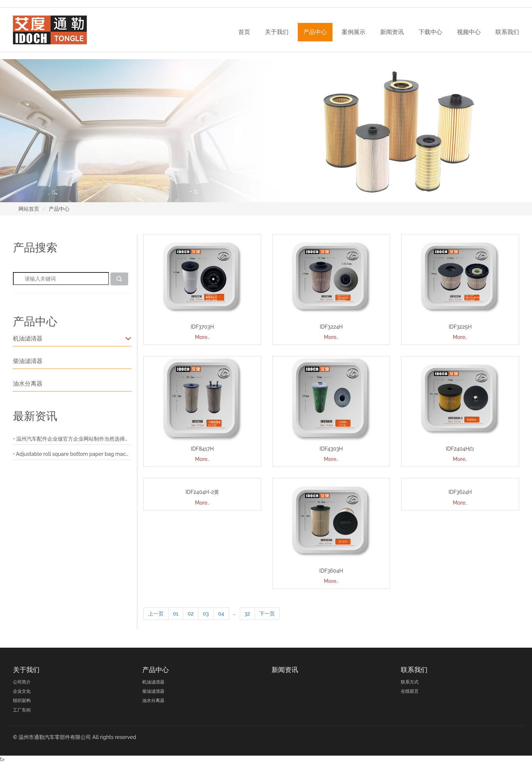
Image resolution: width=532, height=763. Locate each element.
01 (176, 614)
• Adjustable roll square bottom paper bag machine (72, 454)
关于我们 (26, 670)
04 (221, 614)
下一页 (267, 614)
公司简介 (22, 682)
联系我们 (414, 670)
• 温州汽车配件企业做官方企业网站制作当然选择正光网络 (72, 439)
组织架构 (22, 701)
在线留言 (410, 691)
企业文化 (22, 691)
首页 (244, 32)
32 (247, 614)
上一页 (156, 614)
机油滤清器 (72, 338)
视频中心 (469, 32)
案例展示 (354, 32)
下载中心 (430, 32)
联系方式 (410, 682)
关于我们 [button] (277, 32)
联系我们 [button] (507, 32)
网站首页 (29, 209)
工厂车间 (22, 710)
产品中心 (156, 670)
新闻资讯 (392, 32)
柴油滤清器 (28, 361)
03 (206, 614)
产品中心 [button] (315, 32)
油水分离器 (28, 384)
